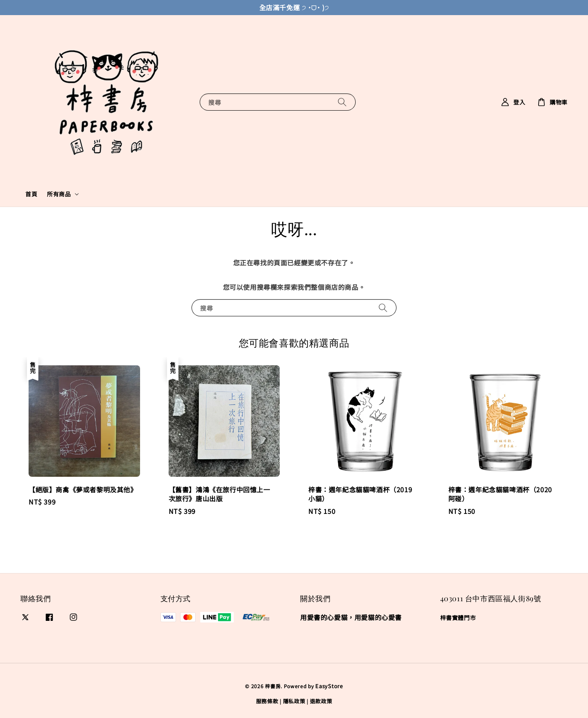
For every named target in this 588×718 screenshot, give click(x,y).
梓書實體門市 (458, 618)
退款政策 (321, 701)
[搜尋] (342, 102)
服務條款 (267, 701)
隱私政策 (294, 701)
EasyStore (329, 686)
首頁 (31, 194)
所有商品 (59, 194)
